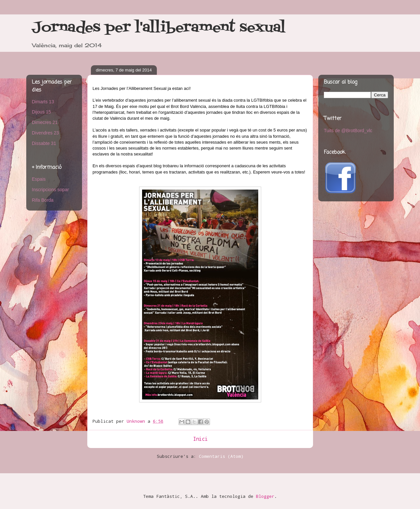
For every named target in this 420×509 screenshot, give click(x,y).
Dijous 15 (41, 112)
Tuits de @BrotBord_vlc (348, 131)
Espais (39, 179)
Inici (200, 439)
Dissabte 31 (44, 143)
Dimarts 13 (43, 102)
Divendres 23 (45, 133)
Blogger (265, 496)
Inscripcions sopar (50, 190)
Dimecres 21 (45, 122)
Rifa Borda (43, 200)
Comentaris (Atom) (221, 456)
